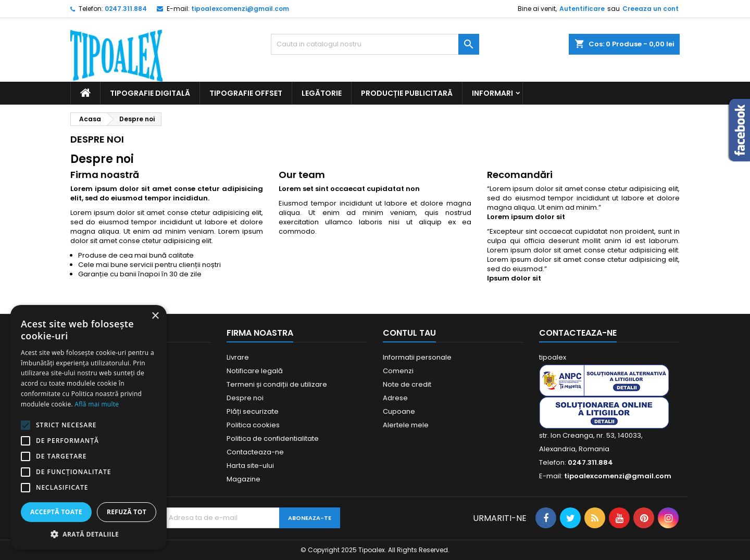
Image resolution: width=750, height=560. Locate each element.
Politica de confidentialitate (273, 438)
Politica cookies (253, 425)
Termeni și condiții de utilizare (277, 384)
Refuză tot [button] (127, 512)
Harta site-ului (250, 466)
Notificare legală (255, 371)
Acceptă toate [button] (56, 512)
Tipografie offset (246, 93)
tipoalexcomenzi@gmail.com (240, 9)
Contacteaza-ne (255, 452)
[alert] (89, 427)
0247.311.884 (126, 9)
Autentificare (582, 9)
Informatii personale (417, 357)
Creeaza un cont (651, 9)
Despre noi (245, 398)
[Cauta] (375, 44)
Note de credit (407, 384)
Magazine (243, 479)
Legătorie (322, 93)
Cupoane (399, 411)
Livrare (238, 357)
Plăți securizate (253, 411)
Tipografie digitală (150, 93)
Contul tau (409, 333)
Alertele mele (406, 425)
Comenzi (398, 371)
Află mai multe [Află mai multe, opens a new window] (97, 404)
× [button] (155, 316)
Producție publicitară (407, 93)
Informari (492, 93)
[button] (89, 534)
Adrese (395, 398)
